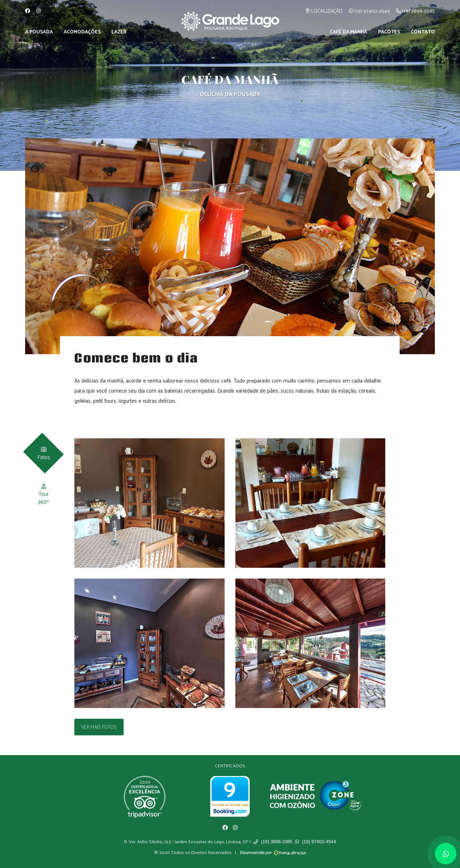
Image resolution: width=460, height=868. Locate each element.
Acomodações (82, 31)
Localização (324, 11)
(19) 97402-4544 (369, 11)
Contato (423, 31)
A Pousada (39, 31)
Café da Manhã (349, 31)
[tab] (44, 453)
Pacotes (389, 31)
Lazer (119, 31)
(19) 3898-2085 (415, 11)
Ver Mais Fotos (99, 727)
